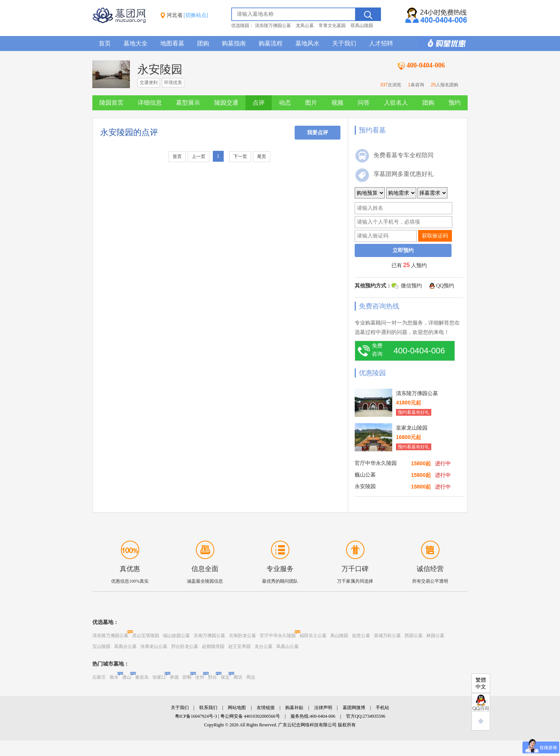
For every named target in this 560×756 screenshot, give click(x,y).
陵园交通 (226, 103)
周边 (251, 677)
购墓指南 (234, 43)
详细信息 (150, 103)
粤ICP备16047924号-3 (196, 716)
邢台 (212, 677)
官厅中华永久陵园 (278, 636)
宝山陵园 (101, 646)
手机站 (382, 708)
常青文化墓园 (332, 26)
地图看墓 (172, 43)
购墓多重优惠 (443, 44)
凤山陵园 (339, 636)
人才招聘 (381, 43)
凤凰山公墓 (288, 646)
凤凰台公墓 (125, 646)
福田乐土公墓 (313, 636)
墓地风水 (307, 43)
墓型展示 (188, 103)
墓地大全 (135, 43)
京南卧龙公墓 (242, 636)
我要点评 (318, 133)
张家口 (159, 677)
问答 (364, 103)
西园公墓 (414, 636)
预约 (455, 103)
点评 (259, 103)
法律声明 (323, 708)
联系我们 (208, 708)
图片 (311, 103)
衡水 (114, 677)
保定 (225, 677)
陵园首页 (111, 103)
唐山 (127, 677)
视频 (337, 103)
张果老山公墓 (154, 646)
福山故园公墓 (176, 636)
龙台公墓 (263, 646)
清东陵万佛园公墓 (273, 26)
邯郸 (187, 677)
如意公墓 (361, 636)
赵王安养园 (239, 646)
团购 (203, 43)
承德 (174, 677)
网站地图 (237, 708)
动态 (285, 103)
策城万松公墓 (387, 636)
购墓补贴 (294, 708)
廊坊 (238, 677)
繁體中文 (481, 683)
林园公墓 (435, 636)
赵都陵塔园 (213, 646)
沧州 (200, 677)
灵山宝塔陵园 (146, 636)
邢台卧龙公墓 (185, 646)
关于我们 (344, 43)
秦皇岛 (142, 677)
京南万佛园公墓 (209, 636)
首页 (105, 43)
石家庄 (99, 677)
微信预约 (411, 286)
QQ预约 (445, 286)
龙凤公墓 (305, 26)
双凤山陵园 (362, 26)
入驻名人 (396, 103)
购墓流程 (271, 43)
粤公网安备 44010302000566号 (250, 716)
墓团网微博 (354, 708)
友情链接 (266, 708)
